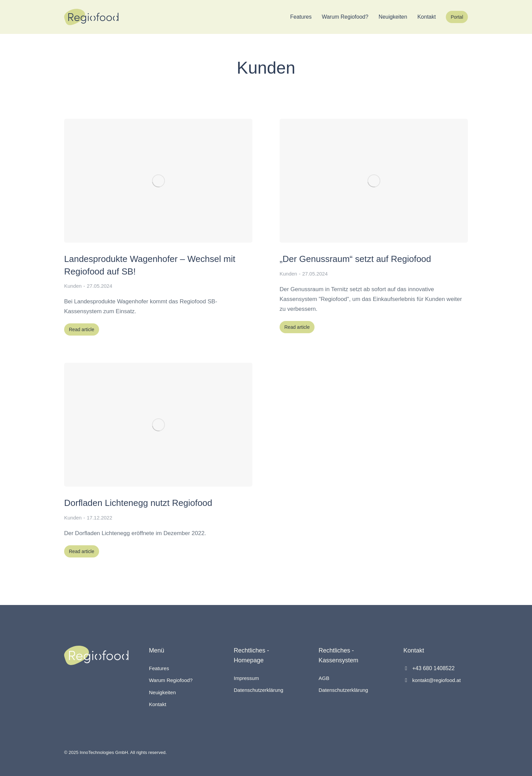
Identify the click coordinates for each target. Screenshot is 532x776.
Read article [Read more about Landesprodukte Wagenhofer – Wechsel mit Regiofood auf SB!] (82, 329)
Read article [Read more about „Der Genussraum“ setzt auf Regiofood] (297, 327)
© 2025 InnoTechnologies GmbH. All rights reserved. (115, 752)
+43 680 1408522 (433, 668)
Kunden (73, 286)
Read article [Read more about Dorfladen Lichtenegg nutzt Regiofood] (82, 551)
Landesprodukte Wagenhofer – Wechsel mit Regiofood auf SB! (150, 265)
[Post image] (158, 181)
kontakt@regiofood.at (436, 680)
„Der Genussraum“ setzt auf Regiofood (355, 259)
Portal (457, 17)
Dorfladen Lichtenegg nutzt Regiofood (138, 503)
